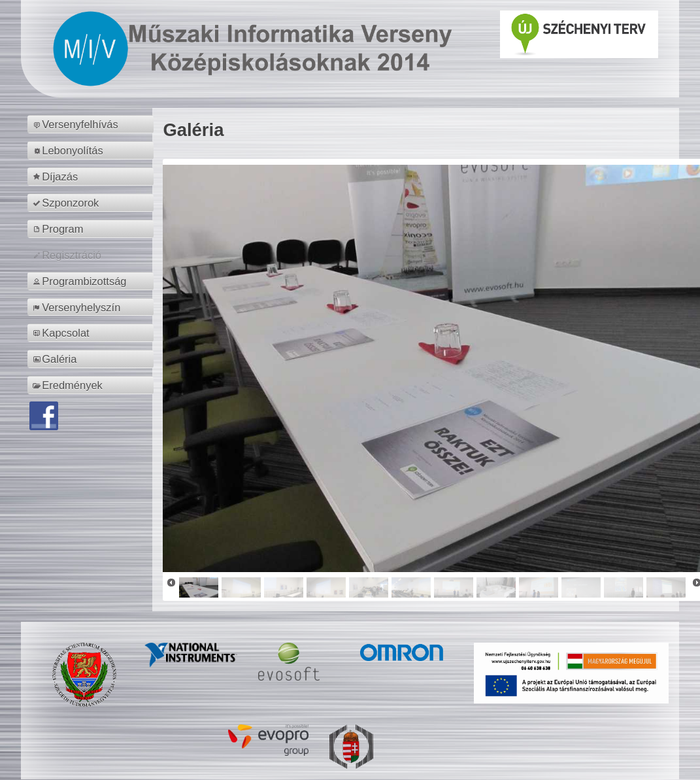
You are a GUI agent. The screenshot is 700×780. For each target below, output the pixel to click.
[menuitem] (92, 124)
